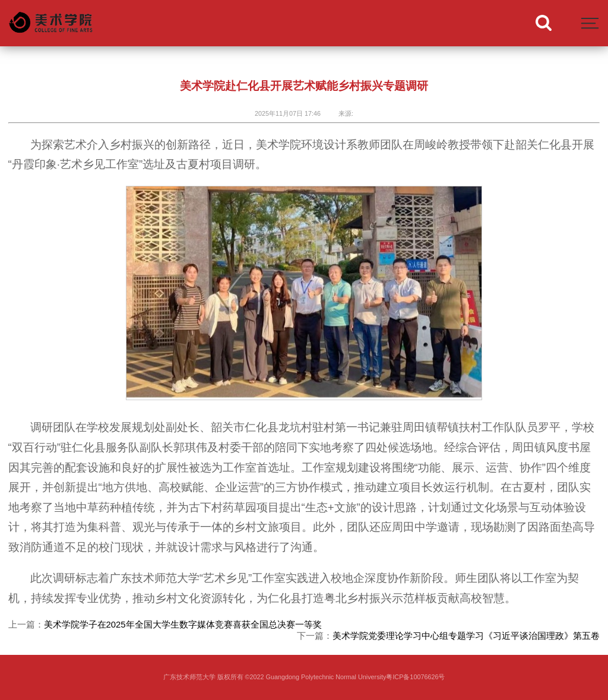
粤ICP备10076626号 (415, 677)
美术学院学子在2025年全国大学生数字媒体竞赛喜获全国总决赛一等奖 (183, 625)
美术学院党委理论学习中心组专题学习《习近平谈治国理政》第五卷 (466, 636)
